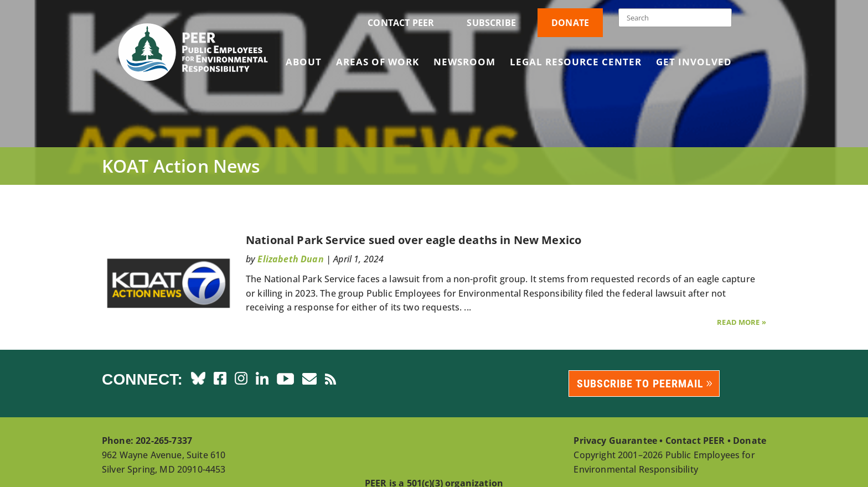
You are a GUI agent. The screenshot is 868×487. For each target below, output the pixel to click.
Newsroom (464, 63)
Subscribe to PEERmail (640, 384)
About (304, 63)
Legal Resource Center (576, 63)
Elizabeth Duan (290, 259)
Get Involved (694, 63)
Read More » (742, 322)
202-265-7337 (164, 441)
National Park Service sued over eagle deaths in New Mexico (414, 240)
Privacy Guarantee (615, 441)
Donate (570, 23)
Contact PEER (401, 23)
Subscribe (491, 23)
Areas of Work (378, 63)
